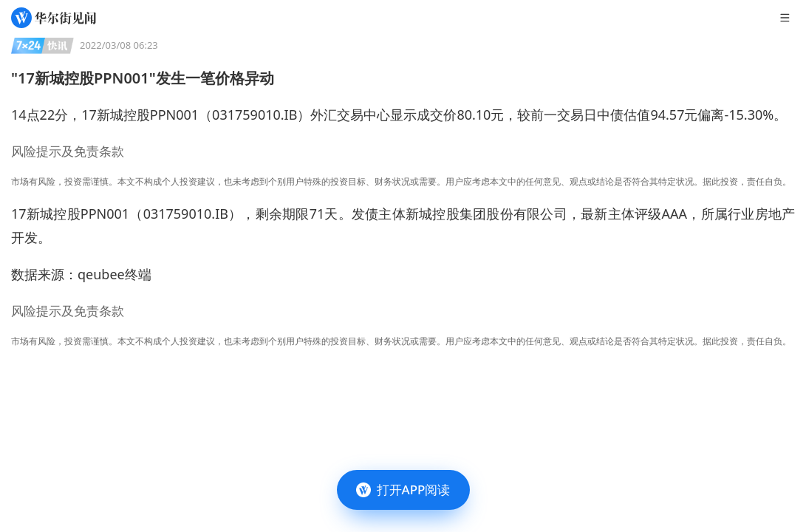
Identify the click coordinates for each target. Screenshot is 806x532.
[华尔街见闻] (54, 18)
